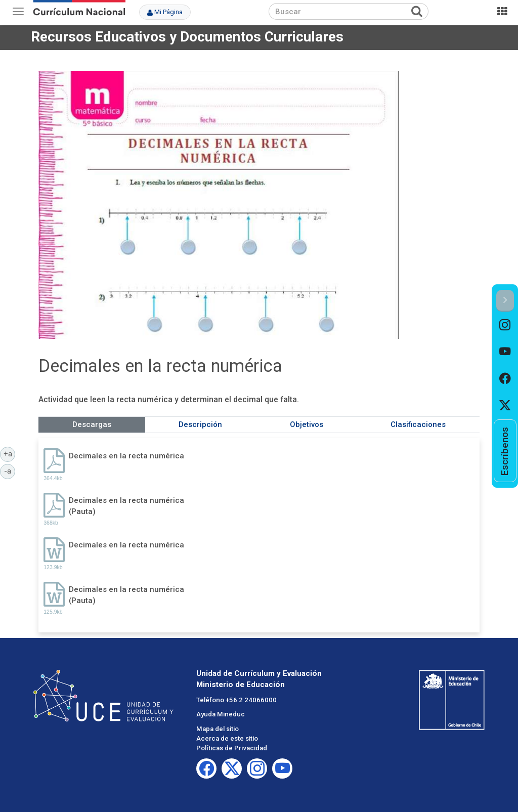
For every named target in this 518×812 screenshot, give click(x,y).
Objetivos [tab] (307, 424)
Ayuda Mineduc (221, 714)
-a (10, 471)
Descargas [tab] (92, 424)
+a (10, 453)
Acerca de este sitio (227, 738)
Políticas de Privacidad (232, 748)
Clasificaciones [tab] (418, 424)
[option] (505, 325)
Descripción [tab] (200, 424)
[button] (505, 301)
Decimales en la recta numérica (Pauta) (126, 506)
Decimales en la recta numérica (126, 456)
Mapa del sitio (218, 729)
